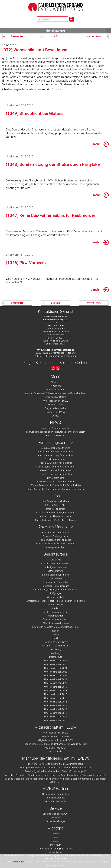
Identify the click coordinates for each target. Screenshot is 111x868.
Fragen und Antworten (55, 408)
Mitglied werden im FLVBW (55, 737)
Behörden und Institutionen (56, 794)
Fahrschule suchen (55, 390)
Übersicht (17, 37)
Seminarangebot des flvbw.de (56, 448)
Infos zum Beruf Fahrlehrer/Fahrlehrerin (56, 513)
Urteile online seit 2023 (56, 672)
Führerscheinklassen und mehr (56, 516)
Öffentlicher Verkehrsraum (56, 623)
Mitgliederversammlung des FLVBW (56, 740)
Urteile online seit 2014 (56, 705)
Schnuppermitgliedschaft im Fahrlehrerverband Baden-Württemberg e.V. (56, 768)
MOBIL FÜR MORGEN (56, 748)
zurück (55, 37)
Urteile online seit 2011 (56, 717)
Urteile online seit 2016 (56, 698)
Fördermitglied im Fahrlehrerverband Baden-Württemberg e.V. (55, 771)
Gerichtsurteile (79, 31)
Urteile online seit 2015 (56, 702)
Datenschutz (55, 657)
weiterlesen (94, 37)
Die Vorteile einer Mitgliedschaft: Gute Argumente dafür (56, 764)
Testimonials (55, 751)
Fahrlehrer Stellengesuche (55, 536)
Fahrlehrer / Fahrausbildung (56, 586)
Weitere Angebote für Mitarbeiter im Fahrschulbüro (56, 485)
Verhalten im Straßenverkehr (56, 646)
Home (56, 834)
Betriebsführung (55, 571)
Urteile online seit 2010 (56, 720)
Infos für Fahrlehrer (55, 509)
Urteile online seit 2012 (56, 713)
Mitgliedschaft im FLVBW (56, 401)
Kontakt (56, 841)
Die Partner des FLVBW (56, 801)
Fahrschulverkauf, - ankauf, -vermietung (55, 544)
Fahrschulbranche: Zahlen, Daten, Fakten (56, 520)
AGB (56, 837)
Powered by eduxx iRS (55, 866)
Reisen (56, 631)
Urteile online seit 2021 (56, 679)
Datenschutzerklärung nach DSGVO (56, 849)
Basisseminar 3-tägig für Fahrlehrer (56, 452)
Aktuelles (55, 382)
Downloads (55, 817)
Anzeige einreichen (56, 547)
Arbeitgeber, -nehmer (55, 567)
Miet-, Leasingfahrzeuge (55, 612)
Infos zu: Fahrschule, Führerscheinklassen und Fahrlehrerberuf (55, 393)
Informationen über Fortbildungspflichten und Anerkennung (55, 489)
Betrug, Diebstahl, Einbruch (55, 575)
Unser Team (55, 852)
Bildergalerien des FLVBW (56, 814)
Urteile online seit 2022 (56, 676)
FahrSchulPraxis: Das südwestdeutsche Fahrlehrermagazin (56, 432)
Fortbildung (56, 386)
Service (55, 416)
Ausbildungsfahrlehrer (55, 459)
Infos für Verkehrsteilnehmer (55, 501)
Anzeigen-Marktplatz (56, 397)
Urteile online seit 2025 (56, 664)
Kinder (55, 608)
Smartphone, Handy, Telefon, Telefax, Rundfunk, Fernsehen (56, 601)
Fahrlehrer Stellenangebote (55, 533)
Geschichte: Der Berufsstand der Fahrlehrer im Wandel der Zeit (55, 744)
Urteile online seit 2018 (56, 690)
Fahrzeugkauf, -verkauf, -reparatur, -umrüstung (56, 590)
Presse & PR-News (56, 435)
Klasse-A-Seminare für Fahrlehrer (55, 474)
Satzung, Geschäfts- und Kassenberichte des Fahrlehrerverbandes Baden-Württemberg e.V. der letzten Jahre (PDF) (56, 780)
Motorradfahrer (55, 616)
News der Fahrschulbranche (56, 428)
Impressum (55, 845)
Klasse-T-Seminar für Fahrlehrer (55, 470)
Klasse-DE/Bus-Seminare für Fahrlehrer (56, 467)
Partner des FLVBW (56, 412)
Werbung (56, 653)
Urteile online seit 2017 (56, 694)
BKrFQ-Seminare (56, 478)
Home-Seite (18, 862)
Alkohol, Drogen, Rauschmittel (55, 564)
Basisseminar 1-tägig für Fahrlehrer (56, 455)
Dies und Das (55, 578)
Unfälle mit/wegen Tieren (55, 642)
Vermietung (55, 649)
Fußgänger (56, 593)
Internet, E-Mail (55, 604)
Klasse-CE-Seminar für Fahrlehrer (55, 463)
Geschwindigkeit (55, 597)
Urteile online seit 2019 (56, 687)
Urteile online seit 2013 (56, 709)
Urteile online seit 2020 (56, 683)
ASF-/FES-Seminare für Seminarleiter (55, 482)
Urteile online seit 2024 (56, 668)
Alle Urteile (56, 560)
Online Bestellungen (56, 821)
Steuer (56, 634)
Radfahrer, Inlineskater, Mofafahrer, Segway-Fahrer (55, 627)
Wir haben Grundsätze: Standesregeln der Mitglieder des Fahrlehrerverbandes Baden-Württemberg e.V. (56, 775)
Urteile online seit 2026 (56, 661)
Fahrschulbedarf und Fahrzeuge (55, 540)
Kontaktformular (58, 344)
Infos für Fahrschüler (55, 505)
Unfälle (55, 638)
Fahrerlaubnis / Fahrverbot (55, 582)
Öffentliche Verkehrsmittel (55, 620)
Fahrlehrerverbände (56, 798)
